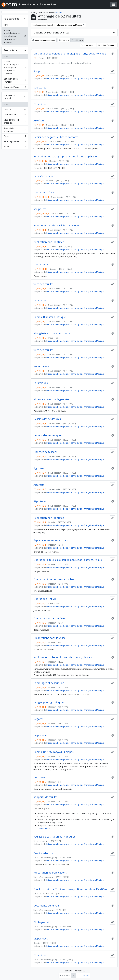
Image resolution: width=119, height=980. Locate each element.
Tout (6, 25)
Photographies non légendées (51, 399)
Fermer (59, 12)
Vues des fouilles (43, 284)
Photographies (42, 922)
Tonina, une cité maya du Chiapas (54, 752)
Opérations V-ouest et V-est (50, 618)
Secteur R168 (41, 366)
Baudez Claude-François (15, 80)
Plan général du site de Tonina (52, 334)
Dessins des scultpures (47, 419)
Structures (40, 88)
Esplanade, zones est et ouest (51, 540)
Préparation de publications (50, 873)
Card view (64, 40)
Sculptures (40, 71)
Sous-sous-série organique (15, 121)
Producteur (10, 50)
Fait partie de (11, 19)
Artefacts (39, 121)
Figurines (39, 468)
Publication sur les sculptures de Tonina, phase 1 (63, 657)
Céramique (40, 104)
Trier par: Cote (88, 45)
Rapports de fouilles (45, 797)
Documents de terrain (47, 906)
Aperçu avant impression (44, 40)
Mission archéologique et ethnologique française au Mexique (15, 36)
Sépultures (40, 501)
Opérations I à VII (44, 193)
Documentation (43, 778)
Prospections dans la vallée (49, 638)
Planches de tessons (45, 452)
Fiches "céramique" (45, 176)
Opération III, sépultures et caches (54, 579)
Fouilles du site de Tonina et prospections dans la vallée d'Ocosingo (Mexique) (71, 889)
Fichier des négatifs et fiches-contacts (56, 137)
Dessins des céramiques (48, 435)
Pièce (15, 137)
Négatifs (38, 719)
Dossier (15, 110)
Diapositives (41, 735)
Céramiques (41, 383)
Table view (77, 40)
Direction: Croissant (107, 45)
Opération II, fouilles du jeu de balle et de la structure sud (68, 560)
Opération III (41, 265)
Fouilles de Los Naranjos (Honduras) (55, 837)
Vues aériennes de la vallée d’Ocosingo (56, 226)
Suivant (85, 976)
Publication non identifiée (49, 242)
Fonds (15, 147)
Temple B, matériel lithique (50, 317)
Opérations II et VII (45, 599)
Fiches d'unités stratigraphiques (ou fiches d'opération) (66, 157)
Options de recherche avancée (51, 33)
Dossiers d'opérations (46, 853)
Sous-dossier (15, 115)
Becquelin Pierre (15, 87)
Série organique (15, 142)
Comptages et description (49, 683)
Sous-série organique (15, 130)
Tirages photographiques (49, 702)
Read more (44, 829)
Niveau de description (10, 97)
